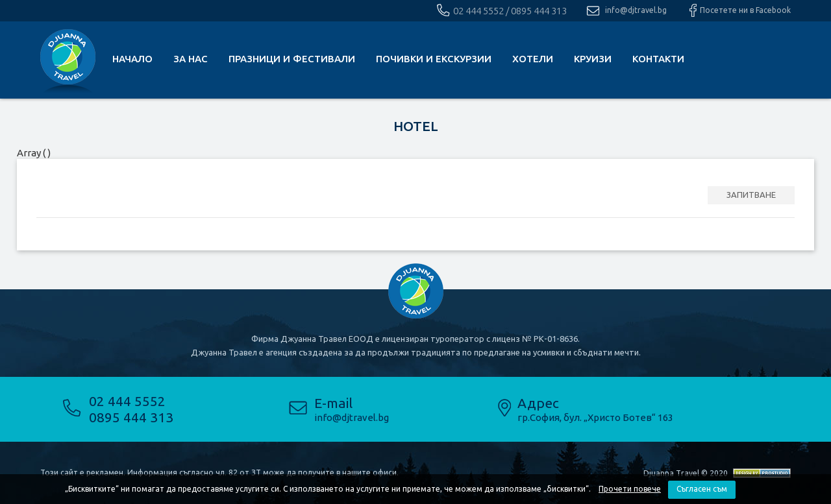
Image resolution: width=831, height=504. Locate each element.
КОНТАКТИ (658, 59)
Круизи (593, 59)
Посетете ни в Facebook (745, 10)
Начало (132, 59)
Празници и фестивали (292, 59)
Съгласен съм (702, 489)
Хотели (533, 59)
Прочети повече (630, 489)
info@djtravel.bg (636, 10)
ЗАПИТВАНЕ (751, 195)
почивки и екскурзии (434, 59)
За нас (191, 59)
